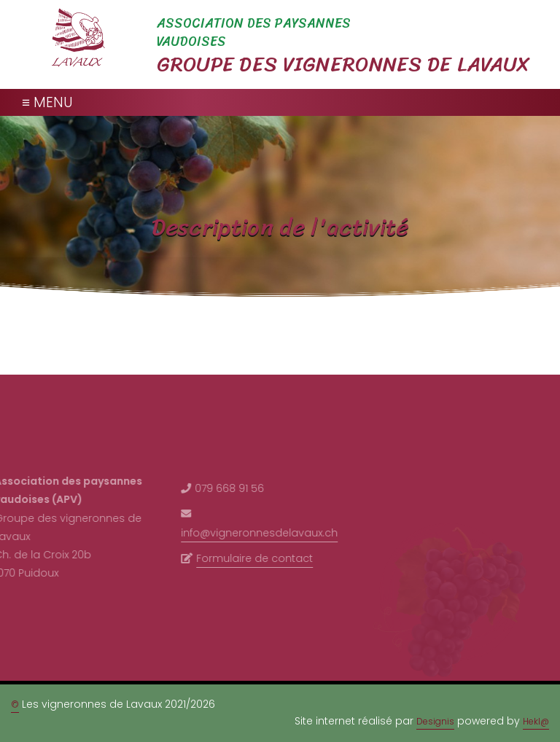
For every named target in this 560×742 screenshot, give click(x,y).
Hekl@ (536, 721)
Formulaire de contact (250, 558)
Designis (435, 721)
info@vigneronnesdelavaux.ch (255, 533)
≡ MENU (47, 102)
